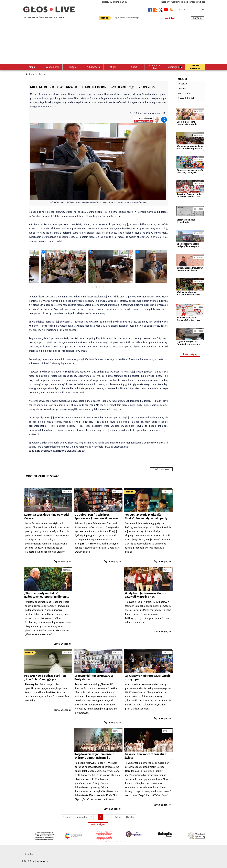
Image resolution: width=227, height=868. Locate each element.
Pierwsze (67, 817)
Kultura (42, 74)
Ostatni (130, 817)
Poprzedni (81, 817)
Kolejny (119, 817)
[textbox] (189, 10)
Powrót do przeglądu (161, 469)
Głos (31, 74)
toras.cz (44, 861)
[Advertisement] (113, 42)
